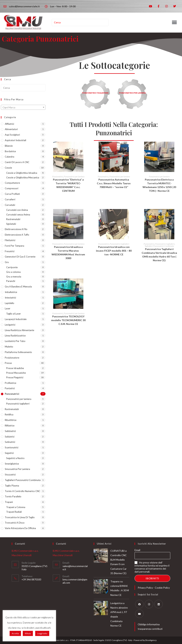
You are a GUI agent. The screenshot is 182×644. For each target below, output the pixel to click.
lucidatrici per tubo (15, 341)
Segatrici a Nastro (15, 458)
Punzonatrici (12, 394)
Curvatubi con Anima (17, 210)
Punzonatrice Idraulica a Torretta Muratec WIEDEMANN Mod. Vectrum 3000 (68, 253)
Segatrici (9, 453)
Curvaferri (10, 199)
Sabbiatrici (10, 431)
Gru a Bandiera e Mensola (18, 287)
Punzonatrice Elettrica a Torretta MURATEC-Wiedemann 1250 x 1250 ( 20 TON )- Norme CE (159, 185)
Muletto (9, 347)
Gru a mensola (14, 277)
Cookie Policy (162, 588)
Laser (8, 308)
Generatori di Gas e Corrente (20, 257)
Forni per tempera (14, 246)
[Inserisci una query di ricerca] (80, 22)
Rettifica (9, 414)
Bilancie (9, 146)
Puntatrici (10, 388)
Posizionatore (12, 358)
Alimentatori (11, 129)
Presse (8, 363)
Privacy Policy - (146, 588)
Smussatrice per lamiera (17, 469)
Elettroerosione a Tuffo (17, 235)
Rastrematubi (13, 219)
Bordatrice (10, 151)
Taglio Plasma (12, 486)
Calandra (10, 157)
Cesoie (8, 168)
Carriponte (12, 267)
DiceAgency (151, 640)
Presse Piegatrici (15, 377)
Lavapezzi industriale (16, 319)
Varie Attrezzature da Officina (20, 528)
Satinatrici (10, 442)
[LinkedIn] (159, 604)
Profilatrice (10, 383)
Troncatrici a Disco (15, 523)
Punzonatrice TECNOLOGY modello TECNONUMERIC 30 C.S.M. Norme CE (68, 320)
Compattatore (12, 183)
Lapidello (10, 303)
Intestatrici (10, 298)
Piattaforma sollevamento (18, 352)
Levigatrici (10, 325)
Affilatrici (9, 124)
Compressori (12, 188)
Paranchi (11, 281)
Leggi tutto (42, 633)
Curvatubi (10, 205)
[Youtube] (139, 614)
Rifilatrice (10, 426)
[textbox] (23, 107)
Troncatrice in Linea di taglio (20, 517)
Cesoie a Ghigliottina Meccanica (23, 177)
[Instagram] (149, 604)
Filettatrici (10, 240)
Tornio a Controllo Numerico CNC (22, 491)
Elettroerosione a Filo (16, 229)
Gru (7, 262)
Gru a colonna (13, 272)
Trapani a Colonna (16, 507)
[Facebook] (139, 604)
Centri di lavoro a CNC (17, 162)
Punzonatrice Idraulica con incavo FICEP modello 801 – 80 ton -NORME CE (114, 251)
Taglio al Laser (14, 314)
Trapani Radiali (14, 512)
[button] (174, 23)
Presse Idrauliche (15, 368)
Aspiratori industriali (15, 140)
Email (137, 550)
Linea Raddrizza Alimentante (19, 330)
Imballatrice (11, 292)
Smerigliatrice (12, 464)
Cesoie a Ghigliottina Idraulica (22, 173)
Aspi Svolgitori (12, 135)
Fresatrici (10, 251)
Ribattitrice (11, 420)
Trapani (9, 502)
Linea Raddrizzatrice (15, 336)
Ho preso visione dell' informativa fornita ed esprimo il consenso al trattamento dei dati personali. (152, 567)
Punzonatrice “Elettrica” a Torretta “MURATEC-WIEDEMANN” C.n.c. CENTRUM (68, 185)
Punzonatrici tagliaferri (18, 404)
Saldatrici (10, 437)
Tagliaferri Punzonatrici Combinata (23, 480)
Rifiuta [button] (28, 633)
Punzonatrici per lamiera (19, 399)
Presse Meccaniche (16, 373)
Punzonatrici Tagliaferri (95, 93)
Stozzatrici (10, 475)
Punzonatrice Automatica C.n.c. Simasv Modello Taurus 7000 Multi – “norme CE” (114, 183)
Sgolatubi (11, 224)
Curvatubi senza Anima (18, 215)
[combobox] (23, 107)
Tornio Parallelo (13, 496)
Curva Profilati (12, 194)
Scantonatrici (12, 447)
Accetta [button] (15, 633)
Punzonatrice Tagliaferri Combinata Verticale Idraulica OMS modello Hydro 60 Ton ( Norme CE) (159, 255)
